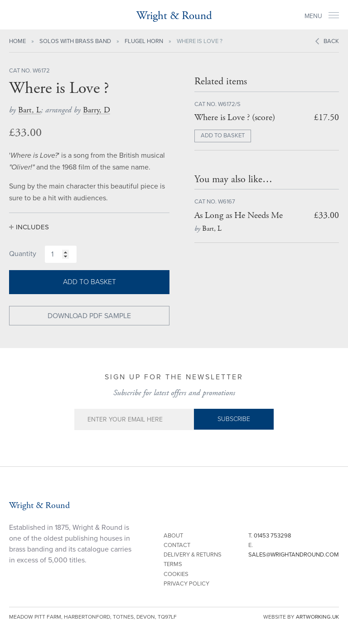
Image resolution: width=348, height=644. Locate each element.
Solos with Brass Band (75, 41)
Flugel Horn (144, 41)
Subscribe (234, 419)
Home (17, 41)
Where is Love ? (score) (235, 118)
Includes (32, 227)
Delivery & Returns (193, 555)
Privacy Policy (186, 584)
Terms (173, 564)
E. (294, 550)
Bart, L (29, 110)
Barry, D (97, 110)
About (173, 536)
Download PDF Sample (89, 316)
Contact (177, 545)
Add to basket (89, 282)
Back (331, 41)
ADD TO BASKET (223, 136)
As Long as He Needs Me (239, 215)
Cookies (176, 574)
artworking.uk (317, 617)
